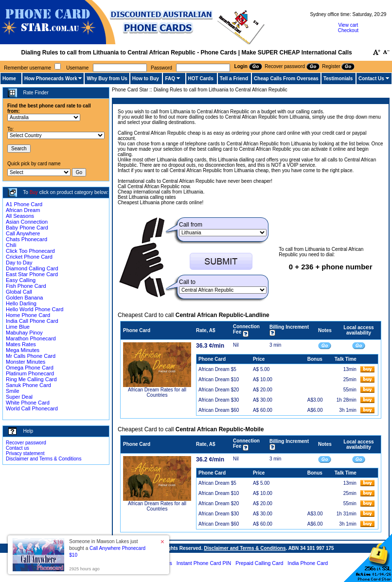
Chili (11, 245)
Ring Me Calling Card (31, 379)
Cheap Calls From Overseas (286, 79)
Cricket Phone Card (29, 257)
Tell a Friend (234, 79)
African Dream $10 (219, 379)
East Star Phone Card (32, 274)
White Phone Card (28, 403)
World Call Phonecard (32, 408)
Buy (34, 192)
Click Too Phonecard (30, 251)
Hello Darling (21, 303)
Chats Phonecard (27, 239)
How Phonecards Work (51, 79)
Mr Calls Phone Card (31, 356)
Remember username (27, 68)
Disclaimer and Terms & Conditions (44, 459)
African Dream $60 (219, 410)
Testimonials (338, 79)
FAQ (170, 79)
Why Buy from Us (107, 79)
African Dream (23, 210)
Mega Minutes (23, 350)
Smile (13, 391)
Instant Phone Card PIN (204, 563)
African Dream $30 (219, 400)
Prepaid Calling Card (259, 563)
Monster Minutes (26, 362)
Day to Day (19, 263)
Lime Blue (18, 327)
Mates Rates (21, 344)
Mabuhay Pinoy (24, 333)
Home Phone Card (28, 315)
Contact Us (371, 79)
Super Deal (19, 397)
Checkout (348, 30)
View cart (348, 25)
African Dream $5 (217, 369)
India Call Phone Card (32, 321)
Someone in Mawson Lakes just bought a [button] (107, 548)
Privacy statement (25, 453)
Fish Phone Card (26, 286)
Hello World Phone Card (35, 309)
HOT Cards (201, 79)
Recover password (26, 443)
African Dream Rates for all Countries (157, 392)
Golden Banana (24, 298)
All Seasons (20, 216)
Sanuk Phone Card (28, 385)
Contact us (18, 448)
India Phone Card (308, 563)
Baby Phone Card (27, 228)
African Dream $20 (219, 390)
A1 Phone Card (24, 204)
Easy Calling (21, 280)
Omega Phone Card (30, 368)
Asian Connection (27, 222)
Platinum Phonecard (30, 373)
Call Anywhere (23, 233)
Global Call (19, 292)
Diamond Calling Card (32, 268)
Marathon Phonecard (31, 338)
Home (9, 79)
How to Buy (146, 79)
